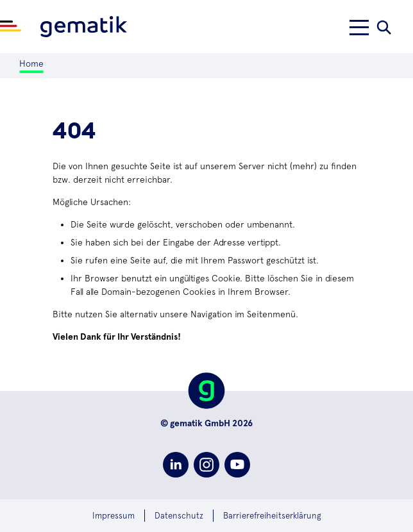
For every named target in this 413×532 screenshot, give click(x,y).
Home (31, 63)
